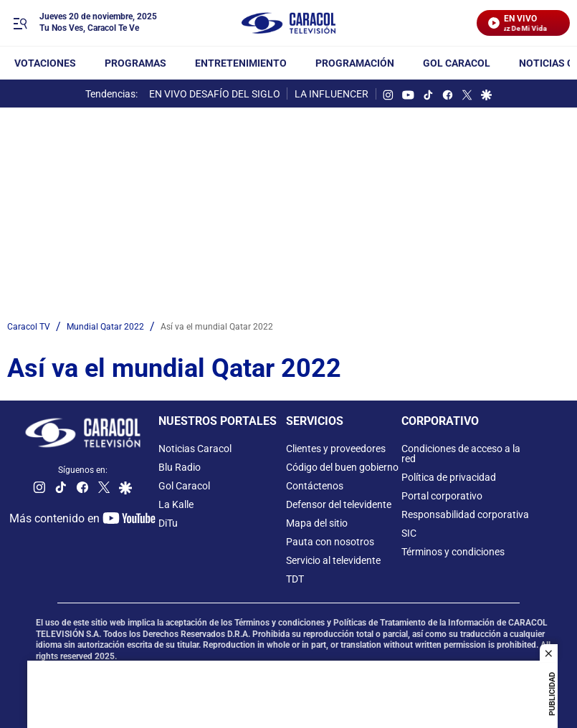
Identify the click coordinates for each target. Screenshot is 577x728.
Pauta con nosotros (330, 542)
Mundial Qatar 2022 (105, 327)
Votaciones (45, 63)
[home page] (289, 23)
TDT (295, 579)
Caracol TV (29, 327)
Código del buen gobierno (342, 467)
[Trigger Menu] (20, 24)
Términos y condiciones (453, 552)
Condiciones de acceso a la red (461, 454)
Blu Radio (180, 467)
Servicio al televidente (333, 560)
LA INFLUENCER (332, 94)
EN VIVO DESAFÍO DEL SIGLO (215, 94)
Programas (135, 63)
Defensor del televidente (339, 504)
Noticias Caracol (195, 449)
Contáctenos (315, 486)
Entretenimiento (241, 63)
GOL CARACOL (457, 63)
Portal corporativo (442, 496)
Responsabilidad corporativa (465, 514)
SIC (409, 533)
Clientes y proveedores (336, 449)
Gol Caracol (184, 486)
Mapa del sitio (317, 523)
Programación (355, 63)
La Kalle (176, 504)
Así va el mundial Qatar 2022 (217, 327)
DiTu (168, 523)
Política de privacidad (449, 477)
